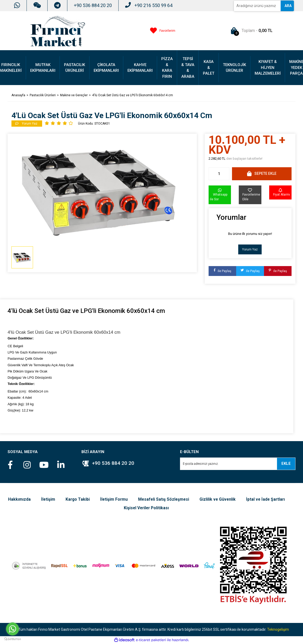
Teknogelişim (278, 630)
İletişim (71, 499)
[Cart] (251, 31)
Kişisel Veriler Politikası (172, 508)
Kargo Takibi (101, 499)
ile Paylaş (223, 271)
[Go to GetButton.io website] (12, 639)
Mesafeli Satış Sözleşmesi (189, 499)
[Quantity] (219, 174)
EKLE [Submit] (286, 463)
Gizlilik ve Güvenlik (243, 499)
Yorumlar (231, 217)
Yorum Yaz (250, 249)
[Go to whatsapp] (12, 629)
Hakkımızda (43, 499)
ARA (288, 6)
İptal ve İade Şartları (118, 508)
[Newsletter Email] (238, 464)
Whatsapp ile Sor (219, 195)
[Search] (257, 6)
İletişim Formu (138, 499)
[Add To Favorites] (250, 195)
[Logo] (58, 30)
